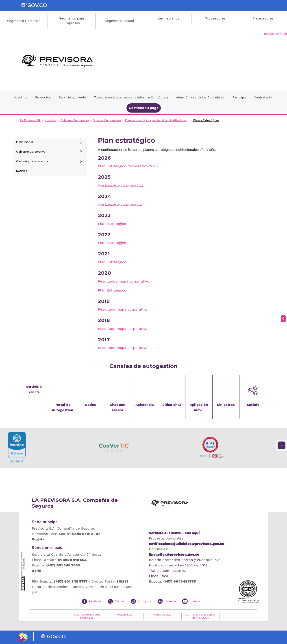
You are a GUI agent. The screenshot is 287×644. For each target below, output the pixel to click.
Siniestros (226, 405)
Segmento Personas (24, 21)
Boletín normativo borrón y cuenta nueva (185, 560)
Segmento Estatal (119, 21)
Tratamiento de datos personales (86, 616)
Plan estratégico (112, 224)
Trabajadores (263, 18)
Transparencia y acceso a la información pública (131, 97)
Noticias (22, 171)
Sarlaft (253, 405)
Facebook (95, 601)
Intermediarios (167, 18)
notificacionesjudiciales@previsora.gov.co (186, 544)
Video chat (172, 405)
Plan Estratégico (112, 262)
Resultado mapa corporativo (123, 309)
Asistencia (145, 405)
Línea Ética (159, 576)
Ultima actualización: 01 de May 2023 (201, 616)
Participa (239, 97)
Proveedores (215, 18)
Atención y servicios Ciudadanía (200, 97)
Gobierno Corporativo (31, 152)
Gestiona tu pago (144, 108)
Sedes (90, 405)
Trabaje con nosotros (167, 571)
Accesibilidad (124, 615)
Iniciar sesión (275, 34)
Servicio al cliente (72, 97)
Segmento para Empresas (72, 21)
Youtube (195, 601)
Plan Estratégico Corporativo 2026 (128, 166)
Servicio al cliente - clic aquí (174, 533)
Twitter (120, 601)
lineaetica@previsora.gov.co (174, 554)
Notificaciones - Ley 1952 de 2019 (178, 565)
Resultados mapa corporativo (124, 281)
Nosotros (20, 97)
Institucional (24, 142)
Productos (43, 97)
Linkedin (170, 601)
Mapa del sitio (163, 615)
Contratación (264, 97)
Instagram (144, 601)
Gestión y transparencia (32, 161)
